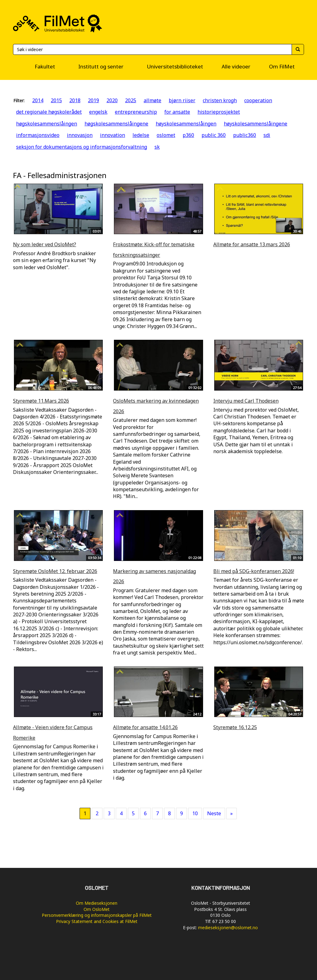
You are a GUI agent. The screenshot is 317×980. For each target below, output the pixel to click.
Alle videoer (236, 66)
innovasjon (80, 135)
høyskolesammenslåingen (186, 124)
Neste (214, 813)
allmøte (152, 100)
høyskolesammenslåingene (256, 124)
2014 (38, 100)
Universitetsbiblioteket (175, 66)
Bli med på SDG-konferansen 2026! (254, 571)
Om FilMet (282, 66)
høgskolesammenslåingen (47, 124)
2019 (93, 100)
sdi (267, 135)
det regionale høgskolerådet (49, 112)
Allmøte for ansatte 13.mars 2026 (252, 244)
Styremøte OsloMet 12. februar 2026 (55, 571)
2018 (75, 100)
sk (157, 147)
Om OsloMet (97, 909)
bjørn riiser (182, 100)
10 (195, 813)
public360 (245, 135)
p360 (188, 135)
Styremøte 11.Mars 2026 (41, 401)
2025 (131, 100)
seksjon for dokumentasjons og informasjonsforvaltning (82, 147)
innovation (113, 135)
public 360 (214, 135)
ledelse (141, 135)
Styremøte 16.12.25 (235, 727)
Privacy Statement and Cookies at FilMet (97, 921)
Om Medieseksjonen (97, 903)
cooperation (258, 100)
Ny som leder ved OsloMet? (45, 244)
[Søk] (152, 49)
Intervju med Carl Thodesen (246, 401)
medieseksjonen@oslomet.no (228, 927)
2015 (56, 100)
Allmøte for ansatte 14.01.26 (145, 727)
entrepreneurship (136, 112)
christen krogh (220, 100)
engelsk (98, 112)
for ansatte (177, 112)
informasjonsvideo (38, 135)
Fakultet (45, 66)
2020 (112, 100)
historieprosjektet (219, 112)
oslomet (166, 135)
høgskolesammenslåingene (116, 124)
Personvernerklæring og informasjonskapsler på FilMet (97, 915)
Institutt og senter (101, 66)
